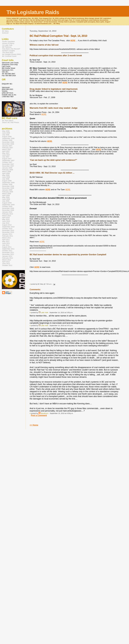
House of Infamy (8, 43)
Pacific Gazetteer (9, 42)
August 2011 (7, 247)
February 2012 (8, 258)
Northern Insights (9, 51)
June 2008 (6, 177)
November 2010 (8, 230)
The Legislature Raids (33, 12)
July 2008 (6, 179)
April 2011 (6, 240)
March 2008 (7, 172)
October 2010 (7, 229)
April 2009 (6, 195)
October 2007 (7, 162)
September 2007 (8, 161)
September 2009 (8, 205)
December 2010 (8, 232)
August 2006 (7, 137)
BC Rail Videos (8, 121)
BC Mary (5, 31)
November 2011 (8, 252)
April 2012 (6, 262)
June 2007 (6, 155)
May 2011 (6, 241)
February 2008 (8, 170)
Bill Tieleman (7, 47)
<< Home (34, 425)
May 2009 (6, 197)
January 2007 (7, 146)
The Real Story (8, 53)
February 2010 (8, 214)
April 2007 (6, 151)
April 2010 (6, 218)
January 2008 (7, 168)
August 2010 (7, 225)
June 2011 (6, 243)
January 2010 (7, 212)
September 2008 (8, 183)
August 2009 (7, 203)
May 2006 (6, 131)
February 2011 (8, 236)
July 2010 (6, 223)
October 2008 (7, 184)
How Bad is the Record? (11, 49)
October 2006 (7, 140)
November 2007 (8, 164)
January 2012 (7, 256)
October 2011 (7, 251)
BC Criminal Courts (9, 56)
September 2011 (8, 249)
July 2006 (6, 135)
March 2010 (7, 216)
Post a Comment (39, 415)
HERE (44, 114)
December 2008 (8, 188)
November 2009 (8, 208)
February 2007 (8, 148)
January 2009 (7, 190)
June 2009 (6, 199)
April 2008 (6, 173)
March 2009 (7, 194)
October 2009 (7, 207)
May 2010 (6, 219)
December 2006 (8, 144)
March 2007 (7, 149)
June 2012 (6, 264)
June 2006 (6, 133)
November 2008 (8, 186)
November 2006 (8, 142)
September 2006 (8, 138)
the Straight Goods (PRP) (12, 54)
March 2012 (7, 260)
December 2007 (8, 166)
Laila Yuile (44, 313)
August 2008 (7, 181)
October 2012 (7, 265)
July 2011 (6, 245)
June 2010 (6, 221)
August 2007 (7, 159)
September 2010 (8, 227)
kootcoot (5, 33)
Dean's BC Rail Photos (11, 122)
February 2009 (8, 192)
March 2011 (7, 238)
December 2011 (8, 254)
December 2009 (8, 210)
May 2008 (6, 175)
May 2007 (6, 153)
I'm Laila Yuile (7, 45)
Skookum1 (45, 413)
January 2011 (7, 234)
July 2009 (6, 201)
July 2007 (6, 157)
